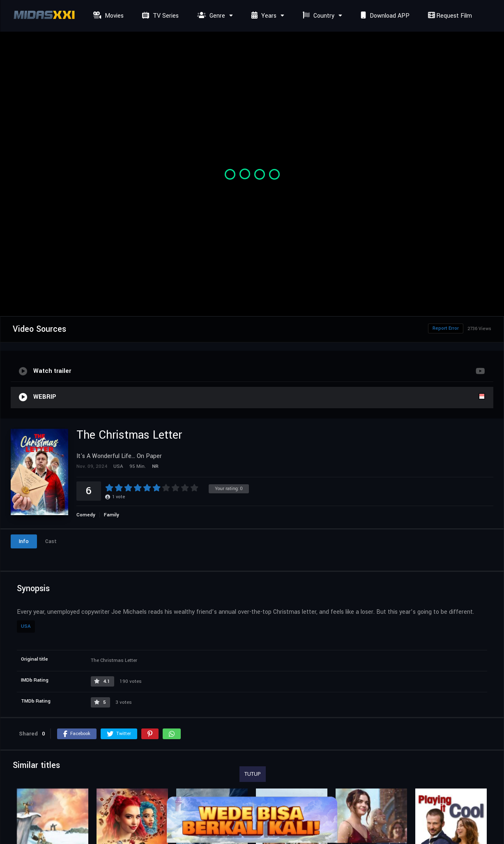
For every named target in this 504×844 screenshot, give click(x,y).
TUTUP (253, 774)
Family (112, 515)
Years (263, 16)
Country (318, 16)
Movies (107, 16)
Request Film (449, 16)
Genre (210, 16)
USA (26, 626)
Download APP (384, 16)
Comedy (86, 515)
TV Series (159, 16)
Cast (51, 541)
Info (24, 541)
